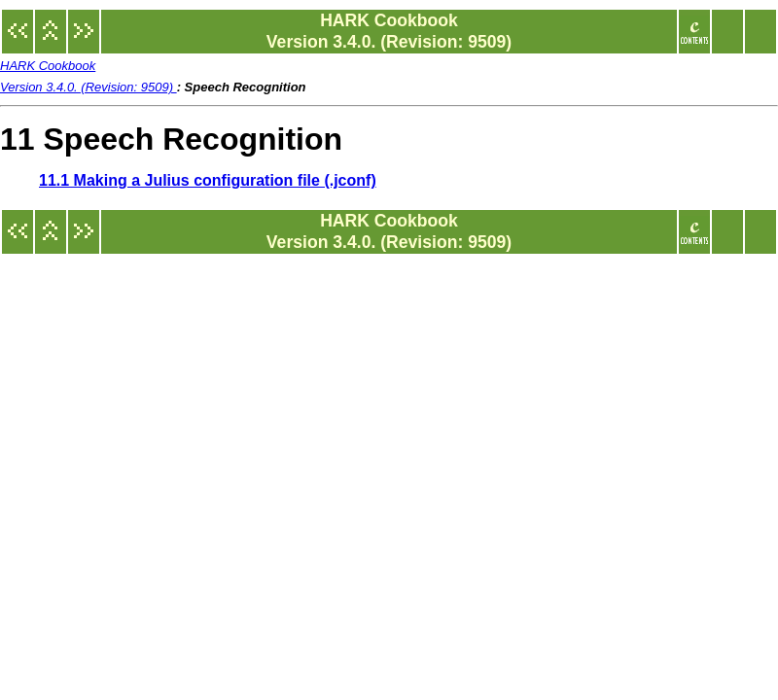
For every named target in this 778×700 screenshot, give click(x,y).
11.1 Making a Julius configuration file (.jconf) (208, 180)
